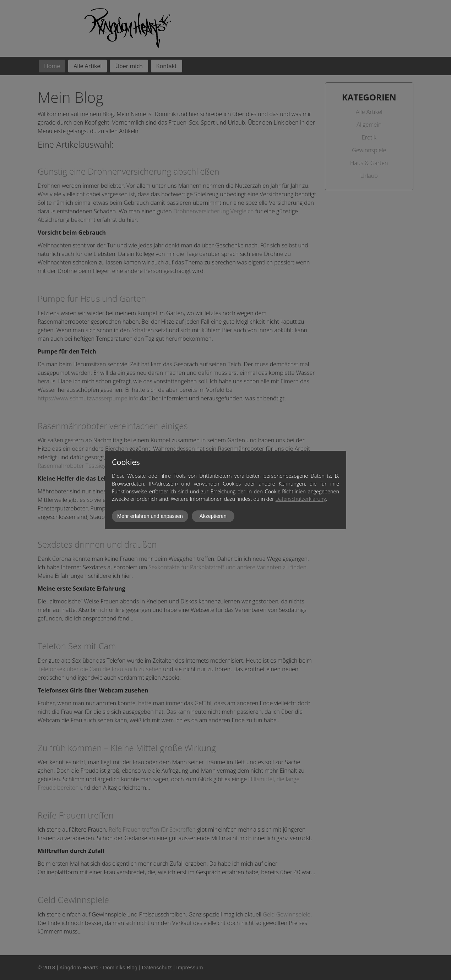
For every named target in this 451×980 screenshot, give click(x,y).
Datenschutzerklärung (301, 499)
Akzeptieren (213, 516)
